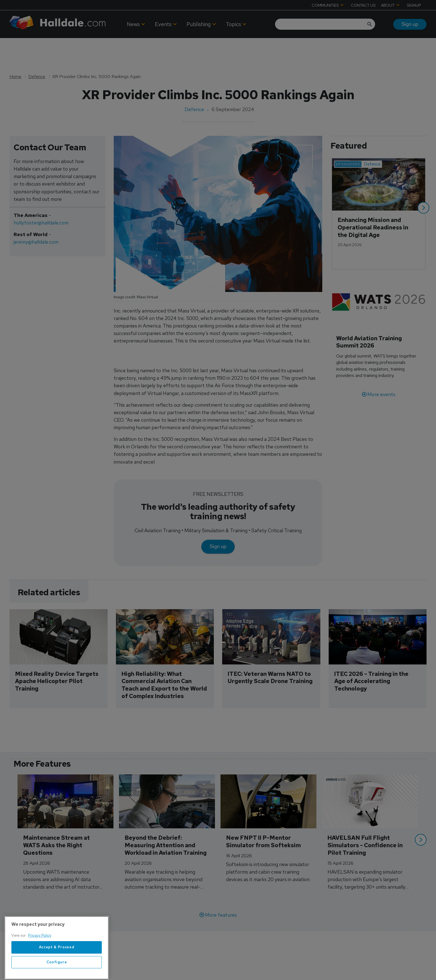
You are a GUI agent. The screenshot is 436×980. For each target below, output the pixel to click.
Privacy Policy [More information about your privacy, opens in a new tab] (40, 950)
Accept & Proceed (57, 962)
